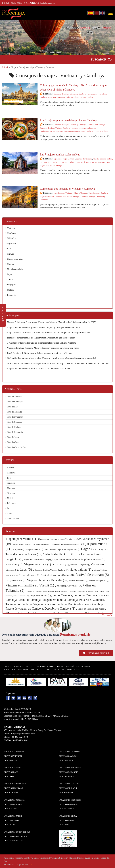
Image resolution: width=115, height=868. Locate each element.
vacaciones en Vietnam (63, 193)
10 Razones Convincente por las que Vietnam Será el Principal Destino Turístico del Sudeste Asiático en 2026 (57, 363)
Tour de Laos (13, 407)
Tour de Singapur (15, 422)
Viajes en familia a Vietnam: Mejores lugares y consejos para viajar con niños (42, 348)
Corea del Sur (13, 519)
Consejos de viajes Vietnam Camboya (55, 128)
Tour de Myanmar (15, 417)
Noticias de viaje (14, 269)
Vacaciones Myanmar (15, 784)
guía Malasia (11, 809)
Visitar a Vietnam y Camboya (67, 196)
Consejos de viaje (15, 259)
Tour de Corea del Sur (17, 447)
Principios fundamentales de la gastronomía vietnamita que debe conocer (40, 338)
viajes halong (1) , (82, 570)
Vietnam (10, 228)
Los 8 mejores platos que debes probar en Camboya (69, 120)
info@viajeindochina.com (45, 3)
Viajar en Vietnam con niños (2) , (93, 609)
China (9, 280)
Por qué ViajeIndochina (78, 666)
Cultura (10, 254)
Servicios (19, 666)
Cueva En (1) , (75, 586)
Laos (9, 249)
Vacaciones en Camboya (98, 193)
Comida (10, 264)
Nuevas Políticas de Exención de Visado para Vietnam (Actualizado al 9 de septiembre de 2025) (51, 322)
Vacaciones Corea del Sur (17, 832)
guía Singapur (66, 792)
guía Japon (9, 825)
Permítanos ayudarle (75, 634)
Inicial (7, 666)
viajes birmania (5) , (32, 575)
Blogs (29, 666)
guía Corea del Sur (14, 841)
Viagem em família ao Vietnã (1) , (31, 585)
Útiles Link (58, 670)
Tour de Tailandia (15, 412)
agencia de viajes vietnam (64, 159)
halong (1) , (62, 586)
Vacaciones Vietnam (14, 752)
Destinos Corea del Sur (16, 836)
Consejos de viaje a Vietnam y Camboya (70, 94)
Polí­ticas (36, 670)
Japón (9, 274)
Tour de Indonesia (15, 432)
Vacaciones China (68, 816)
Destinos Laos (11, 772)
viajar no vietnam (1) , (41, 595)
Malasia (10, 290)
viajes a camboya (47, 196)
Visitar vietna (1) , (20, 613)
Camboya (11, 233)
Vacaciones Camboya (70, 752)
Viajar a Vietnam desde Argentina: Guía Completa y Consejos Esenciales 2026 (43, 327)
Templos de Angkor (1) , (80, 565)
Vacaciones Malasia (14, 800)
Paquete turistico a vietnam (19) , (24, 544)
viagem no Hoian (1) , (17, 581)
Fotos (47, 670)
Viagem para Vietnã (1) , (22, 539)
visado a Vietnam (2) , (44, 544)
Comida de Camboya (96, 125)
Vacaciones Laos (12, 768)
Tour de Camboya (15, 402)
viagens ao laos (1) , (35, 549)
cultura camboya (102, 131)
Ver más (107, 615)
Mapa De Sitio (74, 670)
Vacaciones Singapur (70, 784)
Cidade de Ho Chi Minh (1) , (65, 554)
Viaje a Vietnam (80, 193)
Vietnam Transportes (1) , (99, 581)
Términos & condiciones (16, 670)
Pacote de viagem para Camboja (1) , (58, 575)
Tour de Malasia (14, 427)
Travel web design (12, 864)
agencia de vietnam (84, 159)
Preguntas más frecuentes (49, 666)
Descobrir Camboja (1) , (62, 565)
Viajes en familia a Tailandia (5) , (48, 580)
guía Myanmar (11, 792)
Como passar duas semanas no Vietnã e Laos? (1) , (60, 539)
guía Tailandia (66, 776)
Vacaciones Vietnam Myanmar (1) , (66, 544)
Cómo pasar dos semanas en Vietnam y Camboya (67, 189)
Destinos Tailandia (69, 772)
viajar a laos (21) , (15, 565)
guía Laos (9, 776)
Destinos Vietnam (13, 756)
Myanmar (11, 244)
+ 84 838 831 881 (16, 3)
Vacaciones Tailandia (70, 768)
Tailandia (11, 238)
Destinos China (66, 820)
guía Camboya (66, 760)
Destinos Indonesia (69, 804)
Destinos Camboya (68, 756)
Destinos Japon (11, 820)
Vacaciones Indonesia (70, 800)
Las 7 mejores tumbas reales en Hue (60, 155)
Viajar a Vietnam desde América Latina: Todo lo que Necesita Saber (38, 369)
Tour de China (13, 442)
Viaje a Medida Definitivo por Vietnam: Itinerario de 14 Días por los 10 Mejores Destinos (48, 332)
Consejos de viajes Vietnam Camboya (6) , (52, 570)
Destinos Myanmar (13, 788)
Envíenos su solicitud (98, 653)
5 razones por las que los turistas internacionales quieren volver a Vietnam (41, 343)
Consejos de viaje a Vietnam (87, 162)
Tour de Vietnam (14, 397)
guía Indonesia (66, 809)
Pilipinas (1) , (19, 549)
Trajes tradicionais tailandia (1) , (38, 560)
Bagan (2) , (90, 549)
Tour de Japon (13, 437)
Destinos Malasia (13, 804)
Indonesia (11, 295)
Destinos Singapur (68, 788)
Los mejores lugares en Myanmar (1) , (63, 549)
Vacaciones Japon (13, 816)
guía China (64, 825)
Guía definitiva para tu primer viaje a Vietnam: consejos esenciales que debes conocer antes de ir (51, 358)
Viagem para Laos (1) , (39, 564)
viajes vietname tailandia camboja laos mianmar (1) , (78, 559)
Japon (10, 508)
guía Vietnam (11, 760)
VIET (29, 864)
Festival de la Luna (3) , (79, 581)
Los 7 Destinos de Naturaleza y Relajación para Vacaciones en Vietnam (39, 353)
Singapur (10, 285)
